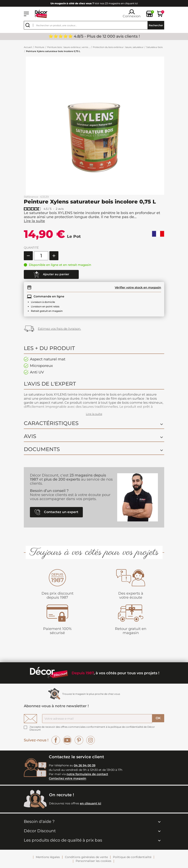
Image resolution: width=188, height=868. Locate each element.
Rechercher (156, 25)
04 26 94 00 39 (85, 765)
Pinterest (79, 740)
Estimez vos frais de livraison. (59, 329)
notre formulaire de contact (87, 774)
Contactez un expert (56, 512)
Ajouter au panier (51, 274)
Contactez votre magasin (68, 779)
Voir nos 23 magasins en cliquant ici (94, 3)
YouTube (67, 740)
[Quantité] (41, 256)
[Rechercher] (94, 25)
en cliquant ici (91, 803)
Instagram (91, 740)
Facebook (56, 740)
